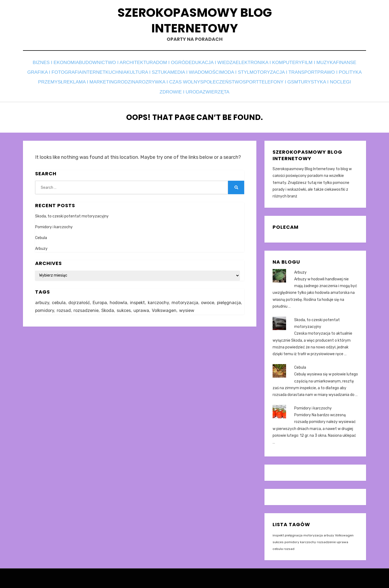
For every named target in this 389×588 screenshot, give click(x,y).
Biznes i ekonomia (58, 66)
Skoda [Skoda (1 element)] (138, 306)
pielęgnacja (294, 530)
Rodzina (266, 80)
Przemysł (179, 80)
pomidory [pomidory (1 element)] (73, 306)
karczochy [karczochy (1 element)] (163, 298)
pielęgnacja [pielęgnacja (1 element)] (48, 306)
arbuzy (329, 530)
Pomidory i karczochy (54, 222)
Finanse (67, 73)
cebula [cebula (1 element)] (59, 298)
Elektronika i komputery (284, 66)
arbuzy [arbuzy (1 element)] (42, 298)
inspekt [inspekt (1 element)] (141, 298)
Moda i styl (318, 73)
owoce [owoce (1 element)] (214, 298)
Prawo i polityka (140, 80)
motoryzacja (313, 530)
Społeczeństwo (94, 88)
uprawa (342, 537)
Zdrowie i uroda (262, 88)
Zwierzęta (302, 88)
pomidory (292, 537)
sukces (278, 537)
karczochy (308, 537)
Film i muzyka (337, 66)
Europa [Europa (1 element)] (102, 298)
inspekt (278, 530)
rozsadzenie (326, 537)
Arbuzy (41, 244)
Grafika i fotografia (110, 73)
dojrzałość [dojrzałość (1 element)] (80, 298)
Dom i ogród (180, 66)
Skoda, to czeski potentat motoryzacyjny (72, 211)
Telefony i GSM (162, 88)
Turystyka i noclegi (211, 88)
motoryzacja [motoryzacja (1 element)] (190, 298)
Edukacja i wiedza (225, 66)
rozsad (289, 544)
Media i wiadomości (273, 73)
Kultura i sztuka (222, 73)
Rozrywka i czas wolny (312, 80)
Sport (129, 88)
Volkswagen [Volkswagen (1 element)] (197, 306)
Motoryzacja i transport (80, 80)
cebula (278, 544)
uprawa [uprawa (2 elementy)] (173, 306)
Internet (154, 73)
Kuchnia (183, 73)
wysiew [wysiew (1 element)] (221, 306)
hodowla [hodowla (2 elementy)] (121, 298)
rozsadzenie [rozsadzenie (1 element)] (115, 306)
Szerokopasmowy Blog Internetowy (194, 22)
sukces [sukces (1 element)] (155, 306)
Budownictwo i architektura (122, 66)
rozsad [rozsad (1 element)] (92, 306)
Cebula (41, 233)
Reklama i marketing (223, 80)
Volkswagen (344, 530)
